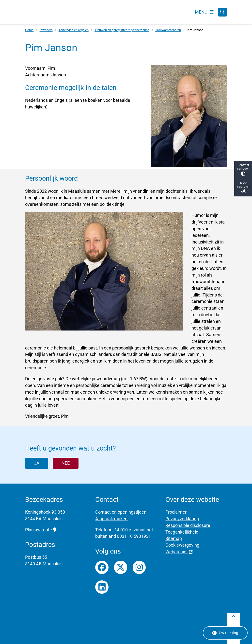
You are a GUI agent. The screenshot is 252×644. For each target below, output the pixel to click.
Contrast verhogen (243, 170)
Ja (37, 463)
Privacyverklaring (182, 519)
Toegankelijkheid (182, 532)
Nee (66, 463)
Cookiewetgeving (182, 545)
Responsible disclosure (188, 525)
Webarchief (179, 552)
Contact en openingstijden (121, 512)
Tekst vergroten (243, 187)
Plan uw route (41, 530)
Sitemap (174, 539)
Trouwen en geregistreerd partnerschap (122, 30)
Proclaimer (176, 512)
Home (29, 30)
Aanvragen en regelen (74, 30)
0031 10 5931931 (134, 536)
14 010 (121, 530)
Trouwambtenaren (168, 30)
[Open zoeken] (222, 12)
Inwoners (46, 30)
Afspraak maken (111, 519)
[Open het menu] (204, 12)
